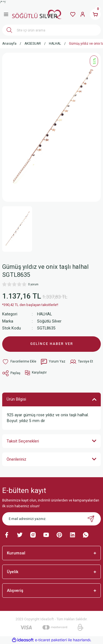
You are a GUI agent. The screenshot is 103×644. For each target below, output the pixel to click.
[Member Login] (83, 14)
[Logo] (37, 14)
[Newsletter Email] (51, 519)
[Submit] (91, 519)
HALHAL (44, 314)
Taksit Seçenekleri (23, 441)
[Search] (51, 30)
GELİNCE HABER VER (52, 344)
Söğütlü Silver (49, 321)
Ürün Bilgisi (16, 399)
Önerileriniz (16, 459)
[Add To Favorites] (19, 362)
